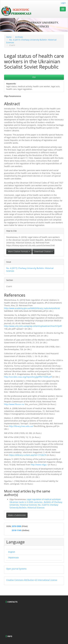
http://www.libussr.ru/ (14, 404)
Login (63, 3)
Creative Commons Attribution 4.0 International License (32, 580)
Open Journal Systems (16, 569)
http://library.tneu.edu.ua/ (21, 426)
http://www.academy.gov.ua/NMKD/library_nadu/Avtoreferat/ (32, 308)
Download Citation (43, 251)
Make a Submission (17, 515)
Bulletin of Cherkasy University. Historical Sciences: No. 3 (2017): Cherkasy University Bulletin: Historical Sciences (36, 505)
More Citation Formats (19, 251)
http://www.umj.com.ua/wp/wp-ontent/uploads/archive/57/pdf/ (33, 326)
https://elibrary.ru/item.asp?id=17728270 (28, 455)
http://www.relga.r (39, 465)
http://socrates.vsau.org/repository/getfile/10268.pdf (28, 377)
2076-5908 (17, 526)
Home (9, 37)
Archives (19, 37)
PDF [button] (34, 77)
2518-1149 (16, 530)
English (12, 552)
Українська (14, 557)
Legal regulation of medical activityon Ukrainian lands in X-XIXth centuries (35, 501)
